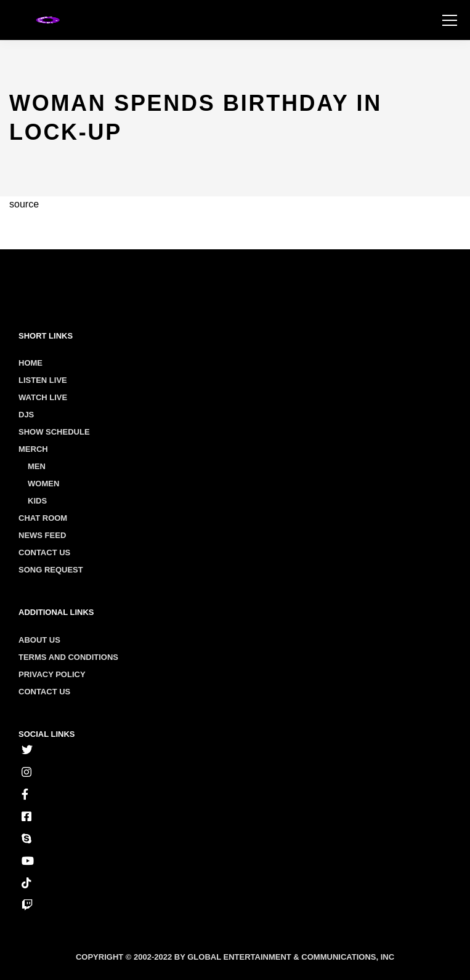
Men (37, 466)
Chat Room (43, 518)
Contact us (44, 692)
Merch (33, 449)
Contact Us (44, 552)
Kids (37, 501)
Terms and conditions (68, 657)
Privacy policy (52, 674)
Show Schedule (54, 432)
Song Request (51, 570)
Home (30, 363)
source (24, 204)
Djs (26, 415)
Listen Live (43, 380)
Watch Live (43, 397)
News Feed (42, 535)
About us (39, 640)
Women (43, 484)
